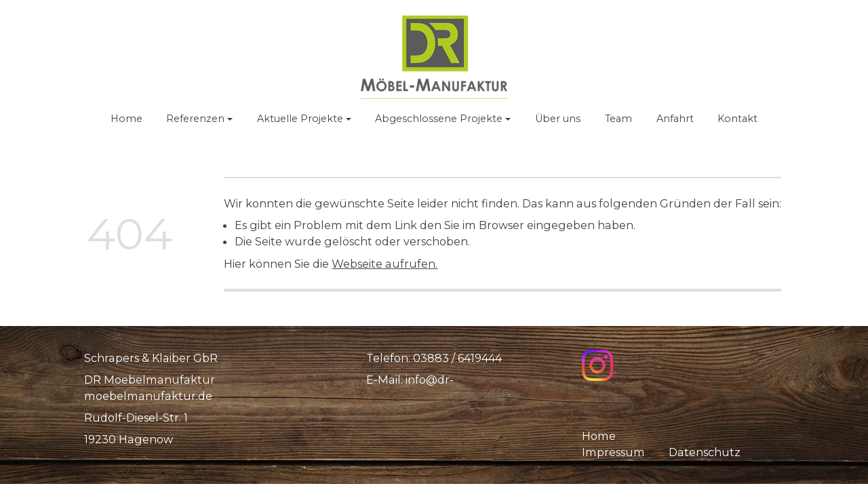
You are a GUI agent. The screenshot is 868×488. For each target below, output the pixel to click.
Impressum (614, 452)
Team (618, 119)
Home (126, 119)
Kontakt (737, 119)
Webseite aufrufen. (384, 264)
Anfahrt (675, 119)
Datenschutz (705, 452)
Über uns (558, 119)
